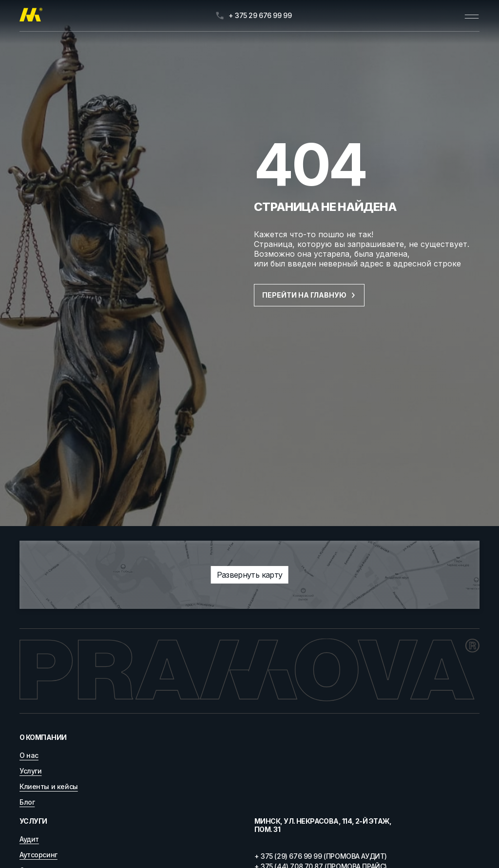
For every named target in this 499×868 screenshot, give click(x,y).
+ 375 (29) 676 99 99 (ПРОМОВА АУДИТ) (321, 856)
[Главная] (31, 16)
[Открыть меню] (472, 16)
